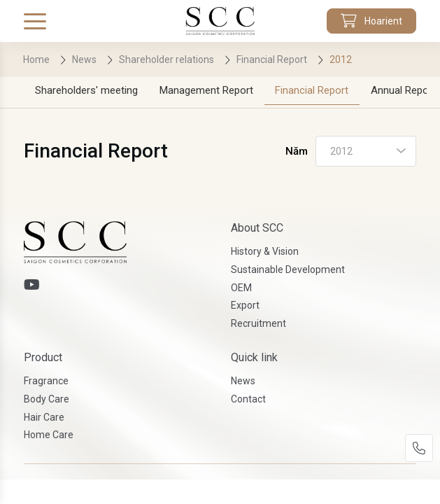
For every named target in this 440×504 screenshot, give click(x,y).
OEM (241, 288)
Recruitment (258, 323)
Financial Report (312, 90)
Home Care (49, 435)
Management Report (206, 90)
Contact (248, 399)
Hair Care (44, 417)
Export (245, 305)
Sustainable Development (288, 269)
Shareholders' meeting (86, 90)
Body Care (47, 399)
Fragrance (46, 381)
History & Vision (265, 251)
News (243, 381)
